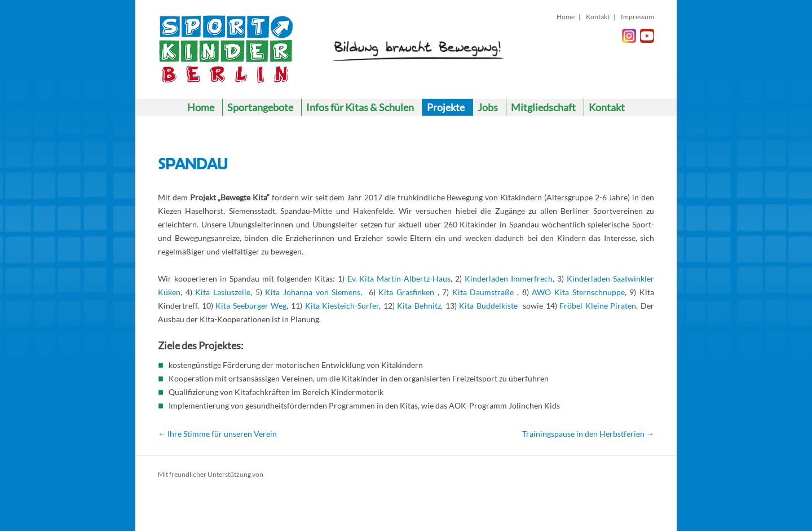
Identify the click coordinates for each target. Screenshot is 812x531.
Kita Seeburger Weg (251, 306)
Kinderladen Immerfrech (509, 278)
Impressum (637, 17)
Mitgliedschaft (543, 107)
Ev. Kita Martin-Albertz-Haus (399, 278)
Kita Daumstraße (483, 292)
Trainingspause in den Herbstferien (588, 434)
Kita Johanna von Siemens (313, 292)
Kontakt (598, 17)
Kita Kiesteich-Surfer (342, 306)
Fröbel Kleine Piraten (598, 306)
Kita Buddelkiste (489, 306)
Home (566, 17)
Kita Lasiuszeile (223, 292)
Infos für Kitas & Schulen (360, 107)
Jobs (488, 107)
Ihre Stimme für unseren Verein (217, 434)
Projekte (446, 107)
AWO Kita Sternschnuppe (578, 292)
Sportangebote (260, 107)
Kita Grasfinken (406, 292)
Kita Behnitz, (420, 306)
